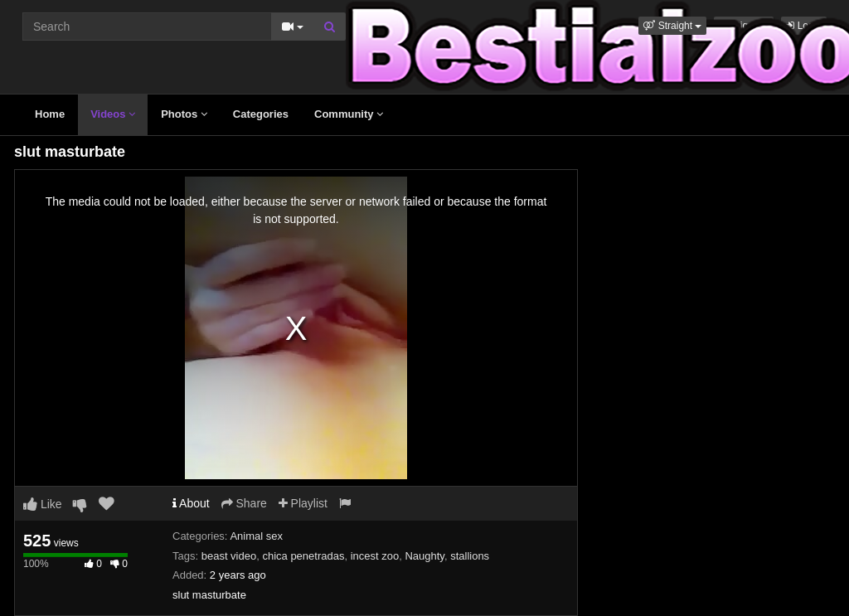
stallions (470, 556)
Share (244, 503)
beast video (229, 556)
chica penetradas (303, 556)
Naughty (424, 556)
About (191, 503)
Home (50, 114)
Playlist (303, 503)
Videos (113, 114)
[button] (672, 26)
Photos (184, 114)
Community (349, 114)
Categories (261, 114)
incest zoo (375, 556)
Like (43, 504)
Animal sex (256, 536)
